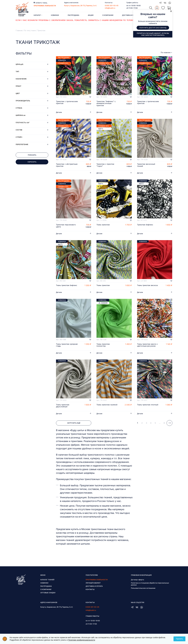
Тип (17, 72)
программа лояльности (45, 6)
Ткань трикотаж (104, 225)
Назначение (21, 79)
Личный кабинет (93, 586)
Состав (19, 130)
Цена (20, 64)
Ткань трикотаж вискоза (144, 287)
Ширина (20, 115)
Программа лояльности (97, 583)
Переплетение (22, 144)
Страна (19, 108)
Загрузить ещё (74, 426)
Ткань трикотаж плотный (144, 409)
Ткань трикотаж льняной (104, 409)
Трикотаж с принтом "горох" (106, 165)
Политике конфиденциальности (82, 640)
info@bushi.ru (110, 8)
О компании (108, 15)
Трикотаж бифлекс (146, 225)
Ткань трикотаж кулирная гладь (63, 348)
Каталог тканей (47, 583)
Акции (91, 15)
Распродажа (73, 15)
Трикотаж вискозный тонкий (146, 165)
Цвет (18, 93)
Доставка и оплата (131, 15)
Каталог (38, 15)
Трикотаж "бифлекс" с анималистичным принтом (107, 104)
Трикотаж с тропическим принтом (66, 103)
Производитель (23, 101)
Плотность (23, 123)
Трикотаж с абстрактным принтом (66, 165)
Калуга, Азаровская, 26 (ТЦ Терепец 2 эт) (80, 6)
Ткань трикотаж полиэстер (104, 348)
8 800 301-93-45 (112, 6)
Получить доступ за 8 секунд (153, 28)
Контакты (90, 593)
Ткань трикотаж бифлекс (63, 287)
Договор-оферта (137, 583)
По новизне (166, 53)
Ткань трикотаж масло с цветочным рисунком (148, 348)
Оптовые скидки (48, 596)
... (160, 426)
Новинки (55, 15)
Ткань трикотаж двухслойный (63, 409)
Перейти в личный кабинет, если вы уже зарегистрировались (153, 34)
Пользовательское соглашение (143, 591)
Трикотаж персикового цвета (66, 226)
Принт (18, 86)
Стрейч (19, 137)
